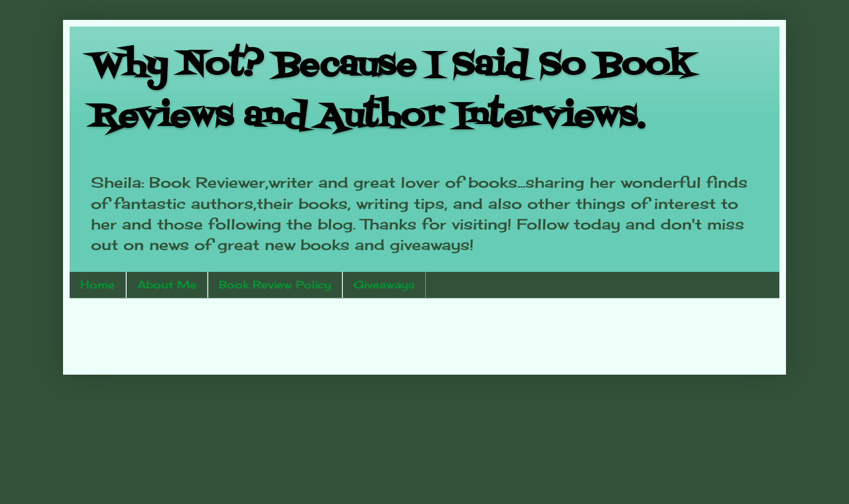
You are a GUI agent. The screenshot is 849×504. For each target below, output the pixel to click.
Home (98, 284)
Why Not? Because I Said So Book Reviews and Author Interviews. (391, 92)
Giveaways (384, 284)
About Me (167, 284)
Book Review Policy (275, 284)
